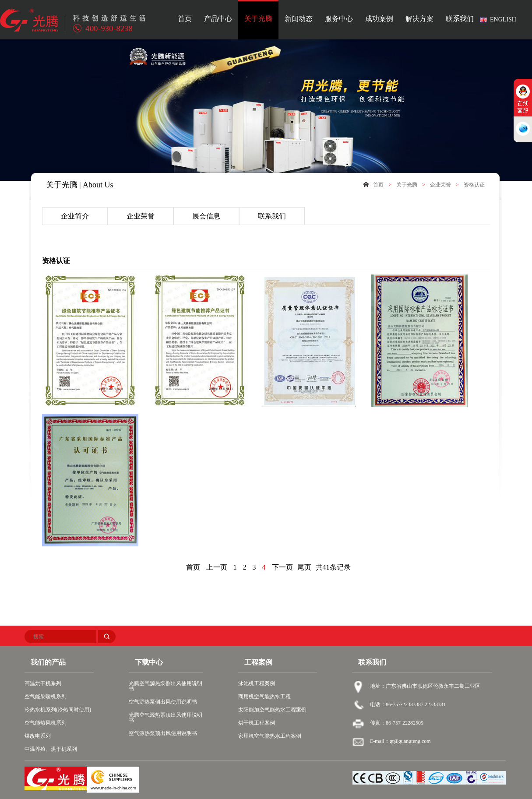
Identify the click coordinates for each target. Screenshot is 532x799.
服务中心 (339, 19)
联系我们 (460, 19)
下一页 (282, 567)
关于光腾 (258, 19)
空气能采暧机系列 (46, 697)
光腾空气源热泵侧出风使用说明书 (166, 686)
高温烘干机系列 (43, 683)
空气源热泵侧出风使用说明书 (163, 702)
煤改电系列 (38, 736)
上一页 (217, 567)
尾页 (304, 567)
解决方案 (419, 19)
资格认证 (474, 185)
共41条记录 (333, 567)
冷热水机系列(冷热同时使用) (58, 710)
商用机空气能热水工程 (264, 697)
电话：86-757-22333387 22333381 (408, 704)
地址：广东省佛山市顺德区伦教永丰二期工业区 (425, 686)
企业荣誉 (440, 185)
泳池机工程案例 (257, 683)
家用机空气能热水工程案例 (270, 736)
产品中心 (218, 19)
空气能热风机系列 (46, 723)
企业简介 (75, 216)
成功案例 (379, 19)
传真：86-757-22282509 (397, 723)
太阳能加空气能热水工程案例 (272, 710)
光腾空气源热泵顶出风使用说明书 (166, 718)
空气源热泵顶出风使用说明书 (163, 733)
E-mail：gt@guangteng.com (400, 741)
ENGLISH (503, 19)
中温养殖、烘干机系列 (51, 749)
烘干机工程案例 (257, 723)
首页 (185, 19)
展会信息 (206, 216)
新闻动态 (299, 19)
